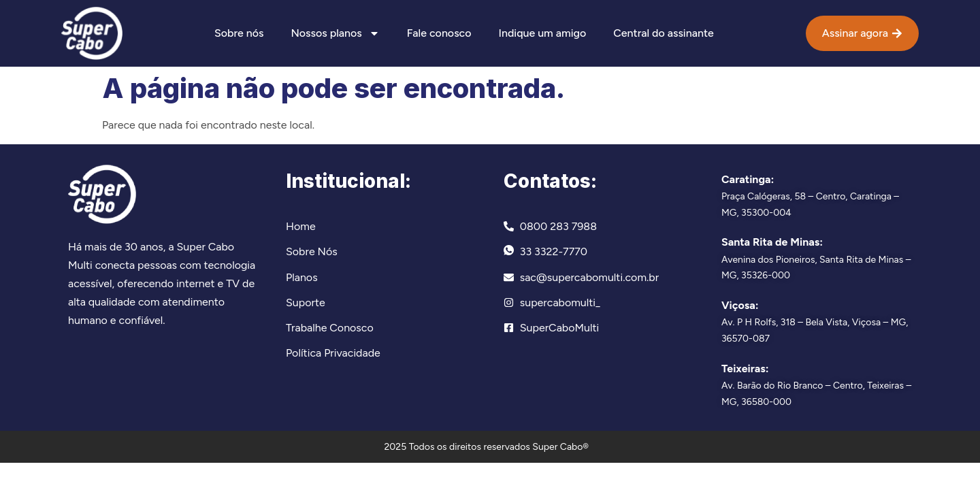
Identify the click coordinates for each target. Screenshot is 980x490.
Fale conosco (439, 33)
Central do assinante (663, 33)
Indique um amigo (543, 33)
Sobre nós (239, 33)
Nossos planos (335, 33)
